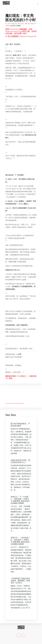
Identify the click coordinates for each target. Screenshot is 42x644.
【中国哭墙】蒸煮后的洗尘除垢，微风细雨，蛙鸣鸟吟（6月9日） (20, 581)
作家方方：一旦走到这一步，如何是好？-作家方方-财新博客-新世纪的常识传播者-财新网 (20, 541)
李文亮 (30, 24)
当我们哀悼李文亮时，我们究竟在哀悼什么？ (20, 461)
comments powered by (15, 403)
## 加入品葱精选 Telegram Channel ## (21, 36)
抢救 (26, 24)
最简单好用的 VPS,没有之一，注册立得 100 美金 (21, 377)
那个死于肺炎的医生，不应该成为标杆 (20, 425)
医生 (34, 24)
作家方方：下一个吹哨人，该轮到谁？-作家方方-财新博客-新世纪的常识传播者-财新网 (20, 500)
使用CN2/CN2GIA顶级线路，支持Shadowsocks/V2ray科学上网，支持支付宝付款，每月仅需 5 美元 (21, 31)
